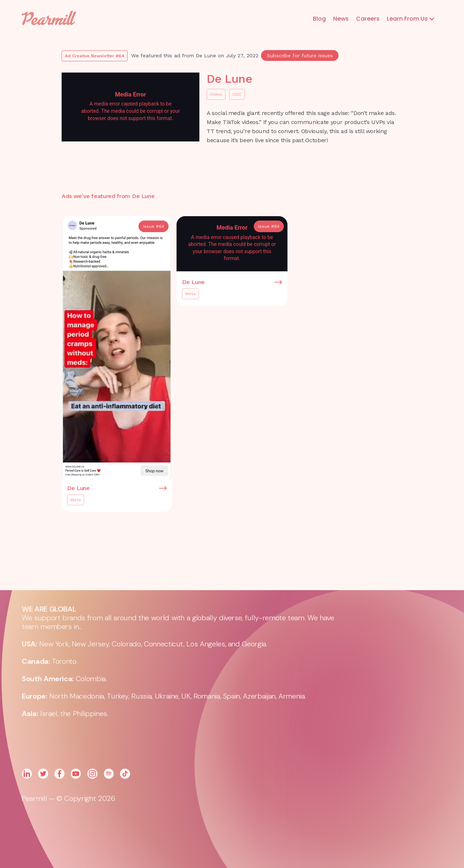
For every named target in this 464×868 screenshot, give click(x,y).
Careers (368, 19)
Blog (319, 19)
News (341, 19)
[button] (411, 19)
